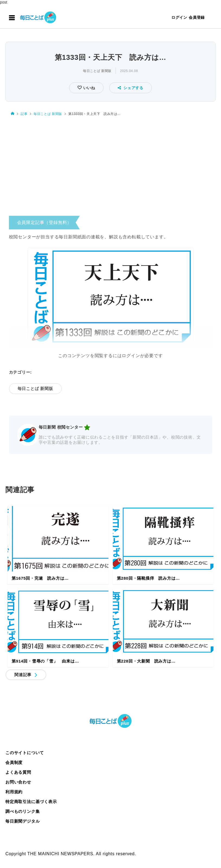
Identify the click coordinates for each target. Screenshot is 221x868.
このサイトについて (25, 753)
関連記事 (23, 675)
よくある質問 (18, 772)
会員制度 (14, 762)
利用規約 (14, 792)
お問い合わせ (18, 782)
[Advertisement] (110, 167)
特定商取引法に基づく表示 (31, 802)
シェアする (131, 88)
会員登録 (197, 17)
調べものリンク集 (23, 811)
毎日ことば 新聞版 (97, 71)
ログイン (179, 17)
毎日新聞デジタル (23, 821)
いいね (89, 88)
